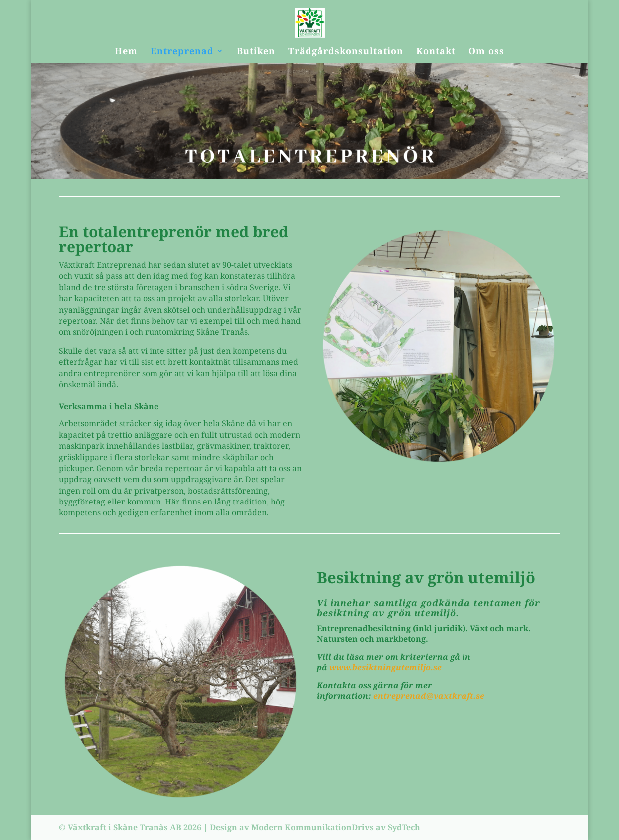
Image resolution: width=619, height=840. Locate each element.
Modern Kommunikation (302, 827)
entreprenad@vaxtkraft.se (429, 696)
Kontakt (436, 52)
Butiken (256, 52)
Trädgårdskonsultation (346, 52)
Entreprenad (182, 52)
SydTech (404, 827)
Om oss (486, 52)
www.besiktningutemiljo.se (387, 667)
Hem (126, 52)
